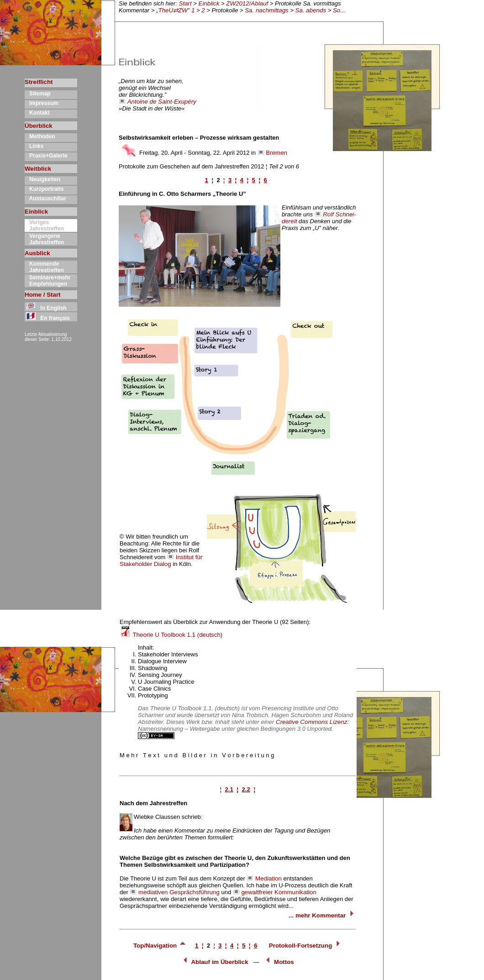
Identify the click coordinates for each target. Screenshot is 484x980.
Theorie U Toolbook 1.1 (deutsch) (171, 635)
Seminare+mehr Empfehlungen (47, 281)
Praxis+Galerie (46, 156)
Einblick (209, 3)
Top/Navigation (160, 946)
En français (47, 318)
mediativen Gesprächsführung (179, 892)
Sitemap (38, 94)
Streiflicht (39, 82)
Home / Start (43, 295)
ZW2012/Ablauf (247, 3)
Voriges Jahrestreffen (44, 225)
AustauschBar (45, 199)
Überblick (39, 126)
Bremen (276, 153)
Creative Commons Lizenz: (312, 722)
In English (46, 308)
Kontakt (37, 113)
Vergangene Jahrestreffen (44, 239)
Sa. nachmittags (267, 10)
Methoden (40, 136)
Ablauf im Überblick (215, 962)
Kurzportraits (44, 189)
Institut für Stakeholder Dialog (161, 561)
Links (34, 146)
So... (339, 10)
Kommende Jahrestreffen (44, 267)
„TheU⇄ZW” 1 (176, 10)
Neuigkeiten (42, 179)
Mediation (268, 878)
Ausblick (37, 253)
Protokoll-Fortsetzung (305, 946)
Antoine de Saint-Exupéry (162, 102)
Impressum (42, 103)
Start (185, 3)
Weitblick (38, 169)
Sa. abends (311, 10)
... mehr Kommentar (322, 915)
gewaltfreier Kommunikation (279, 892)
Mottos (279, 962)
